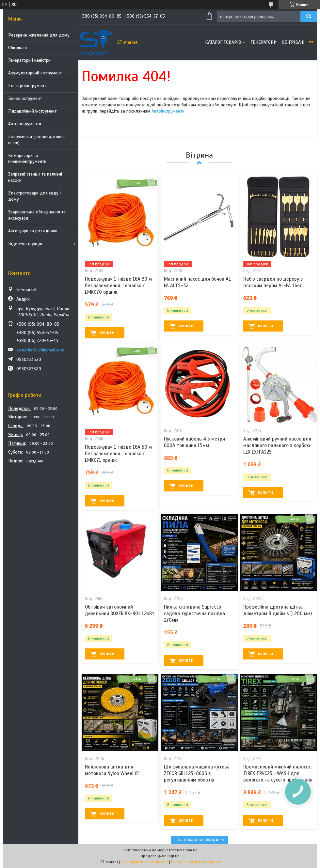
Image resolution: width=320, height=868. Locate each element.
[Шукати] (309, 16)
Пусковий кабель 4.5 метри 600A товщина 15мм (194, 442)
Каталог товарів (223, 42)
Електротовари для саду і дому (34, 196)
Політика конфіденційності (196, 862)
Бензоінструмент (25, 98)
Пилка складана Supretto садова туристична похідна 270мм (194, 614)
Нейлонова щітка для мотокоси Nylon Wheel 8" (112, 770)
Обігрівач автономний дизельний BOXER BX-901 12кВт (120, 610)
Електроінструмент (27, 86)
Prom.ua (190, 850)
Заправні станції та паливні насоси (35, 177)
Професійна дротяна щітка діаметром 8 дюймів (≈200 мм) (278, 610)
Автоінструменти (25, 124)
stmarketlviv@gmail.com (40, 350)
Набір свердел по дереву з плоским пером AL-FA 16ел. (273, 282)
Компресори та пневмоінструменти (27, 159)
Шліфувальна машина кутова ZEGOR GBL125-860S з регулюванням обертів (197, 774)
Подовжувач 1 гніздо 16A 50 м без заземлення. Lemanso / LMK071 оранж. (118, 454)
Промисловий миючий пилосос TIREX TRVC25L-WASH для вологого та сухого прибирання (278, 774)
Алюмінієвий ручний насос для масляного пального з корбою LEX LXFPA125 (277, 446)
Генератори (264, 42)
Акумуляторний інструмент (35, 73)
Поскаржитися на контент (145, 862)
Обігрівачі (17, 47)
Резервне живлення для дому (39, 35)
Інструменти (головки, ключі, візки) (37, 140)
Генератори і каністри (29, 60)
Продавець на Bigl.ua (160, 856)
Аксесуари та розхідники (33, 231)
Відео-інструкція (25, 244)
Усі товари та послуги (198, 840)
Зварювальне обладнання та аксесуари (37, 215)
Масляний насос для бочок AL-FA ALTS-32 (199, 282)
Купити (107, 333)
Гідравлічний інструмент (32, 111)
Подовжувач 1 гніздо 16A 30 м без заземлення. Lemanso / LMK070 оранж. (118, 286)
